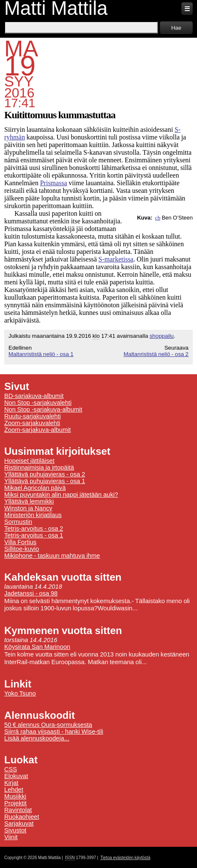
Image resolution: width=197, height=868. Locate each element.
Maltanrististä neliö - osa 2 (156, 354)
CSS (11, 769)
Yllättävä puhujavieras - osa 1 (45, 481)
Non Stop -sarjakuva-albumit (43, 409)
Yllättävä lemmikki (29, 501)
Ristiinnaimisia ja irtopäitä (39, 467)
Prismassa (53, 183)
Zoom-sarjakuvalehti (32, 423)
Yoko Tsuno (20, 693)
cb (158, 218)
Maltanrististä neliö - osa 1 (41, 354)
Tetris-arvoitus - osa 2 (34, 529)
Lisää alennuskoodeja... (37, 738)
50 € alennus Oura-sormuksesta (48, 725)
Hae (176, 28)
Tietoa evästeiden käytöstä (125, 858)
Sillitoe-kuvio (22, 549)
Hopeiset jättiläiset (29, 461)
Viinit (11, 837)
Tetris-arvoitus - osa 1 (34, 535)
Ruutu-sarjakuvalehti (33, 416)
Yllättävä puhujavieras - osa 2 (45, 474)
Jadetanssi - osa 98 (31, 593)
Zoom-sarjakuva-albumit (37, 430)
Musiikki (15, 796)
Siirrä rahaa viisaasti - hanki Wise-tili (54, 732)
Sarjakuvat (19, 823)
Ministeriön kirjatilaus (33, 515)
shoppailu (162, 336)
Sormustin (18, 522)
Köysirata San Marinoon (37, 647)
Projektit (15, 803)
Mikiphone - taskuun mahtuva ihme (52, 556)
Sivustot (15, 830)
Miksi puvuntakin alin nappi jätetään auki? (61, 495)
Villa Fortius (20, 542)
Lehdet (14, 790)
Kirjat (11, 783)
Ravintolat (18, 810)
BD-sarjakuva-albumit (34, 396)
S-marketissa (116, 259)
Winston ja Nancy (28, 508)
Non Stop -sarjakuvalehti (38, 403)
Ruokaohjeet (22, 817)
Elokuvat (16, 776)
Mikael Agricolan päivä (35, 488)
